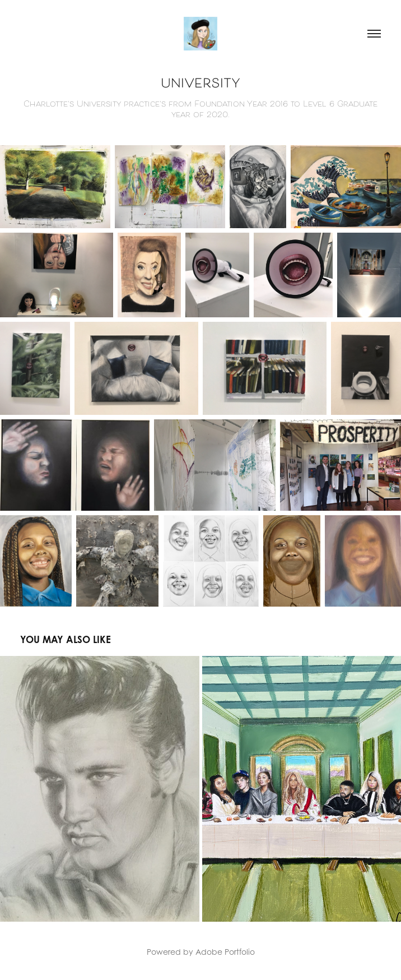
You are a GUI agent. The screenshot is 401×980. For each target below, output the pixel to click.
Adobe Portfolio (225, 952)
